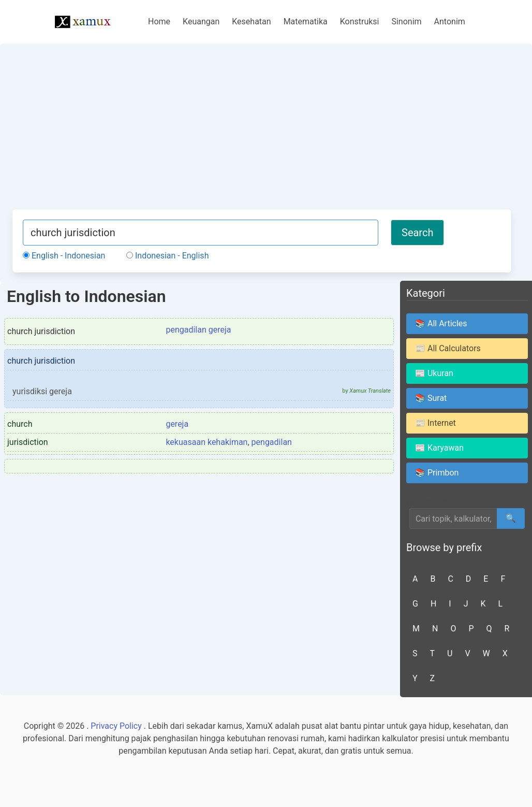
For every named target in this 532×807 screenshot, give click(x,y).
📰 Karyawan (439, 448)
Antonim (450, 21)
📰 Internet (435, 423)
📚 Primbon (437, 473)
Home (159, 21)
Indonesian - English (167, 256)
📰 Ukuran (434, 373)
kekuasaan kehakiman (206, 442)
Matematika (306, 21)
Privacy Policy (116, 726)
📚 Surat (431, 398)
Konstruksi (360, 21)
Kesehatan (251, 21)
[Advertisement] (262, 132)
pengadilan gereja (198, 330)
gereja (177, 424)
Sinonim (406, 21)
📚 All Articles (441, 323)
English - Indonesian (64, 256)
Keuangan (201, 21)
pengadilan (272, 442)
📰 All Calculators (448, 348)
